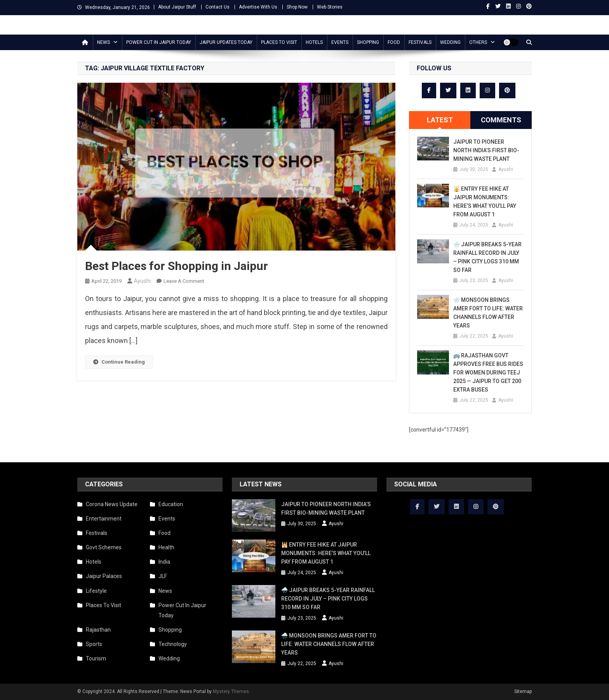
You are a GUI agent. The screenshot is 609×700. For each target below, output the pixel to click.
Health (166, 547)
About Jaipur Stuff (177, 7)
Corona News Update (112, 504)
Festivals (420, 42)
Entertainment (104, 519)
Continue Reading (119, 362)
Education (171, 504)
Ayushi (142, 281)
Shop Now (297, 7)
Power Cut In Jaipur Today (159, 42)
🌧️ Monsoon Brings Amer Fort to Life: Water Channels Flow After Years (488, 313)
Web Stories (330, 7)
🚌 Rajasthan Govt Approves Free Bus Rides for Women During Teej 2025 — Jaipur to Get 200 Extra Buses (488, 373)
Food (394, 42)
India (164, 562)
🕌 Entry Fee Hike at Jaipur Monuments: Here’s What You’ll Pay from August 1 (485, 202)
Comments (501, 120)
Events (340, 42)
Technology (173, 644)
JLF (163, 576)
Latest (440, 120)
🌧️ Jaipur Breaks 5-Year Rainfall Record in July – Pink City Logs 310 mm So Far (487, 257)
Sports (94, 644)
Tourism (96, 658)
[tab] (440, 120)
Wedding (450, 42)
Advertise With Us (258, 7)
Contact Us (217, 7)
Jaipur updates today (226, 42)
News (104, 42)
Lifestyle (96, 591)
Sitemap (523, 691)
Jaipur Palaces (104, 576)
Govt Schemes (104, 547)
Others (478, 42)
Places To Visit (279, 42)
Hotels (314, 42)
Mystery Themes (231, 691)
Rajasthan (98, 630)
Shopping (368, 42)
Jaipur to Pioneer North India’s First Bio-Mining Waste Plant (486, 150)
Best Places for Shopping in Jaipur (177, 266)
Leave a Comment (184, 281)
